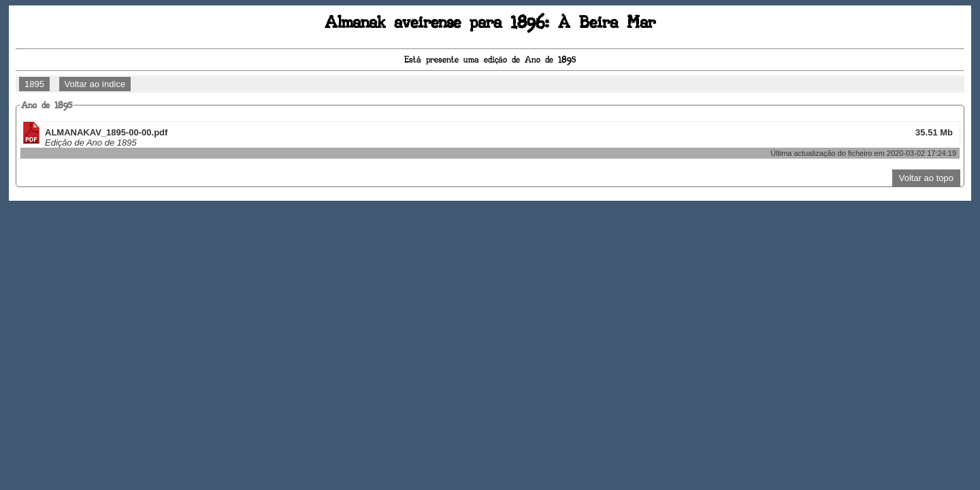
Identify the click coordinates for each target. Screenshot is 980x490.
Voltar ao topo (926, 178)
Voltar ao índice (95, 84)
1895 (34, 84)
